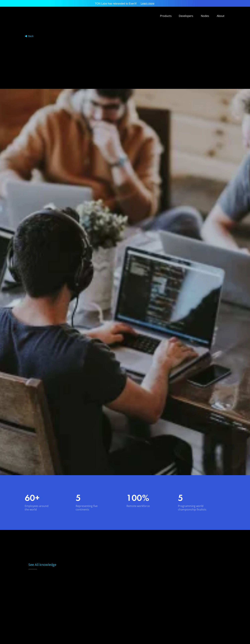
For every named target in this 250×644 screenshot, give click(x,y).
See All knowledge (42, 565)
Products (166, 16)
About (221, 16)
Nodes (205, 16)
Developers (186, 16)
